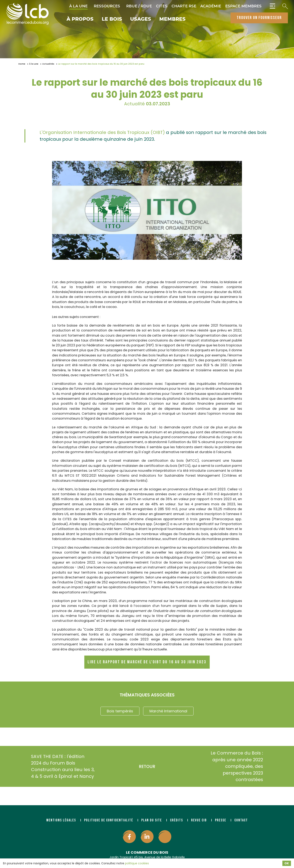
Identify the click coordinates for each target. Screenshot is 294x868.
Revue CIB (199, 820)
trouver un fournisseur (259, 18)
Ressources (107, 6)
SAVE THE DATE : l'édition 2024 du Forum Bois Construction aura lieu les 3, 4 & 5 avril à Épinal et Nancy (57, 766)
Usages (141, 19)
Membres (172, 19)
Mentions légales (61, 820)
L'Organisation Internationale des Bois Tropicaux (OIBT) (102, 132)
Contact (241, 820)
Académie (211, 6)
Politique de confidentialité (109, 820)
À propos (80, 19)
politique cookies (137, 863)
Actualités (48, 64)
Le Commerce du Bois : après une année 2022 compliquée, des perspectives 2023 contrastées (243, 766)
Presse (221, 820)
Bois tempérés (120, 711)
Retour (147, 766)
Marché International (168, 711)
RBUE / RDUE (139, 6)
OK (287, 863)
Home (22, 64)
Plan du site (152, 820)
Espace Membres (243, 6)
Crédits (177, 820)
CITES (162, 6)
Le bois (112, 19)
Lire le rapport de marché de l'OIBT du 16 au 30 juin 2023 (147, 662)
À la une (78, 6)
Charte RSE (184, 6)
